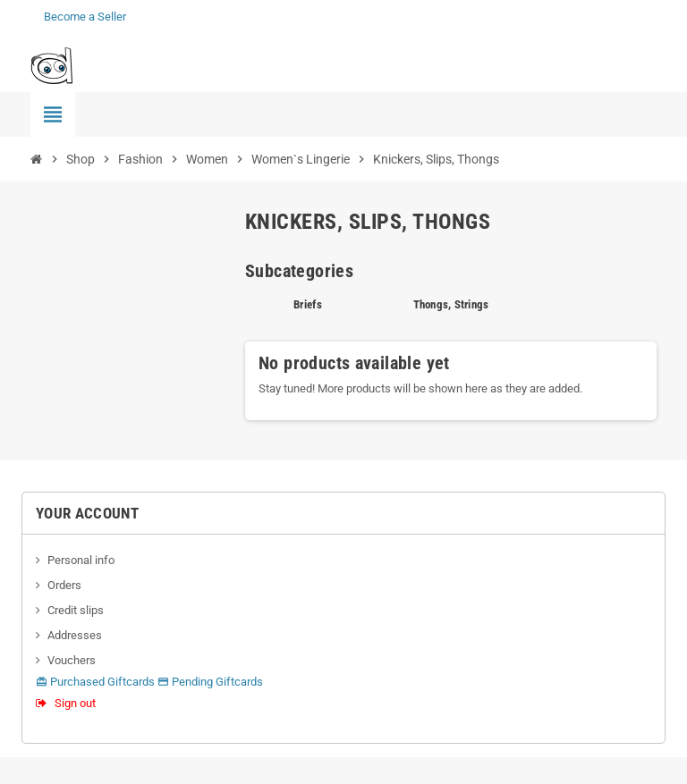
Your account (87, 513)
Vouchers (72, 660)
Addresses (75, 635)
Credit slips (76, 610)
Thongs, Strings (451, 304)
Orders (64, 585)
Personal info (81, 560)
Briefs (308, 304)
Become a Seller (85, 17)
